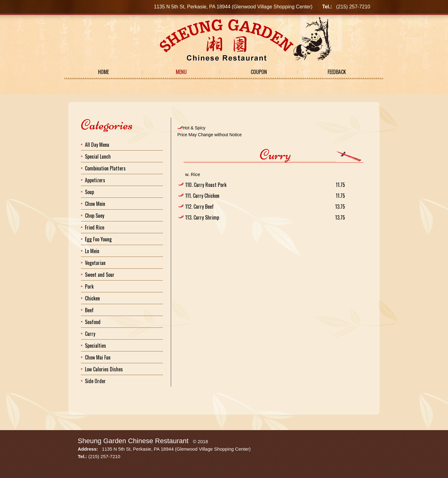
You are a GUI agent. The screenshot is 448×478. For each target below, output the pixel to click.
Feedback (337, 72)
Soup (89, 192)
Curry (90, 334)
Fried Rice (95, 227)
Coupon (259, 72)
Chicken (92, 298)
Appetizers (95, 180)
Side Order (95, 381)
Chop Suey (95, 216)
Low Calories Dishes (104, 369)
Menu (181, 72)
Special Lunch (98, 156)
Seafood (93, 322)
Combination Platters (105, 168)
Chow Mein (95, 204)
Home (103, 72)
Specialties (96, 346)
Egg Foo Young (98, 239)
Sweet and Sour (100, 275)
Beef (89, 310)
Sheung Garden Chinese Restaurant (133, 441)
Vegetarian (95, 263)
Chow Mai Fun (98, 357)
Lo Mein (92, 251)
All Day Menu (97, 145)
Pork (89, 286)
